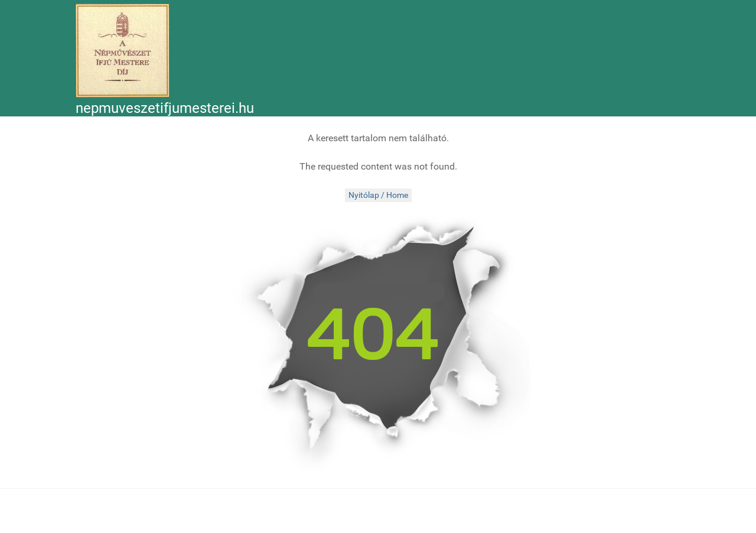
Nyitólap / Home (378, 195)
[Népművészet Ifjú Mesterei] (123, 51)
